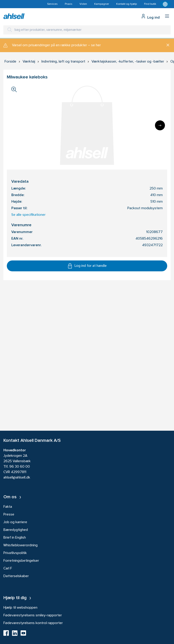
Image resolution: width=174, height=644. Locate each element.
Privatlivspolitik (15, 553)
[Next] (160, 125)
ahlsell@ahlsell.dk (17, 478)
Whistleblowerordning (21, 545)
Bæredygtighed (16, 530)
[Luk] (166, 45)
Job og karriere (15, 522)
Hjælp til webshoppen (20, 608)
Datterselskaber (16, 576)
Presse (9, 515)
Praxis (69, 4)
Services (52, 4)
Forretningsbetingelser (21, 561)
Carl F (8, 569)
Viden (83, 4)
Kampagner (102, 4)
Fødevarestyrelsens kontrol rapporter (33, 623)
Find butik (150, 4)
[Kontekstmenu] (165, 4)
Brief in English (15, 538)
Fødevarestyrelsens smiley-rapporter (33, 615)
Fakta (8, 507)
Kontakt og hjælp (127, 4)
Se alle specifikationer (28, 215)
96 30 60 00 (20, 467)
